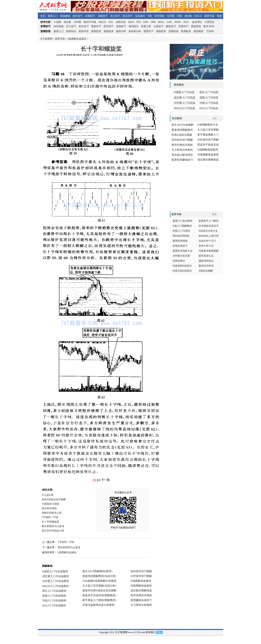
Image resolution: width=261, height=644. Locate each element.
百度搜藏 (101, 55)
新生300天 (209, 26)
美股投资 (173, 31)
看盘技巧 (96, 26)
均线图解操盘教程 (208, 155)
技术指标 (159, 16)
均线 (179, 16)
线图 (57, 22)
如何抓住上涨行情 (209, 236)
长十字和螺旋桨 (50, 522)
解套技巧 (171, 26)
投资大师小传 (206, 246)
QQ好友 (86, 55)
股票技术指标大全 (183, 251)
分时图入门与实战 (185, 103)
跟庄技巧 (78, 16)
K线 (150, 16)
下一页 (105, 480)
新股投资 (109, 31)
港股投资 (161, 31)
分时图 (171, 16)
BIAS (131, 22)
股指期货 (198, 31)
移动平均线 (90, 22)
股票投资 (96, 31)
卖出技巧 (128, 16)
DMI (153, 22)
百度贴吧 (118, 55)
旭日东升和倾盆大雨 (53, 531)
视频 (219, 16)
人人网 (93, 55)
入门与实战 (184, 108)
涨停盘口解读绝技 (182, 155)
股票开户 (149, 31)
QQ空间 (60, 55)
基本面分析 (135, 31)
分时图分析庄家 (181, 256)
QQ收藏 (110, 55)
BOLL (161, 22)
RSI (139, 22)
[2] (99, 480)
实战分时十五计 (207, 241)
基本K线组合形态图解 (54, 499)
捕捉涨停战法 (206, 261)
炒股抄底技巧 (180, 246)
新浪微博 (68, 55)
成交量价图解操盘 (208, 160)
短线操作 (140, 16)
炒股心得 (146, 26)
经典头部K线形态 (182, 271)
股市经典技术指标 (182, 145)
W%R (178, 22)
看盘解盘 (65, 16)
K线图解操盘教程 (208, 150)
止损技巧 (158, 26)
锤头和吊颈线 (49, 508)
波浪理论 (197, 22)
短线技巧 (121, 26)
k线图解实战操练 (77, 39)
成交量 (188, 16)
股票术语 (84, 31)
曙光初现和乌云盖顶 (53, 526)
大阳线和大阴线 (50, 504)
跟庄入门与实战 (209, 92)
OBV (146, 22)
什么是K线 (48, 495)
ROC (186, 22)
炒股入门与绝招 (181, 231)
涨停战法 (134, 26)
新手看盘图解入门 (208, 135)
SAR (169, 22)
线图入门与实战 (184, 92)
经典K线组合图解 (182, 135)
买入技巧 (115, 16)
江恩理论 (209, 22)
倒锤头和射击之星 (52, 513)
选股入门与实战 (209, 98)
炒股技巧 (90, 16)
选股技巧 (103, 16)
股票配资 (186, 31)
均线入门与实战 (209, 103)
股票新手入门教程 (209, 221)
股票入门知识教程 (183, 221)
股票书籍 (209, 16)
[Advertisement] (101, 64)
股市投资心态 (206, 256)
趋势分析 (121, 22)
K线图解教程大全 (208, 125)
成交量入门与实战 (185, 98)
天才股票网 (46, 39)
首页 (43, 16)
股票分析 (121, 31)
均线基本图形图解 (209, 251)
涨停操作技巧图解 (182, 140)
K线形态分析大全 (208, 231)
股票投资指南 (180, 241)
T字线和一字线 (50, 517)
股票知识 (71, 31)
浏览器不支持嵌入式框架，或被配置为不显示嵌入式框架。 (100, 591)
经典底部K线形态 (182, 266)
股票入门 (53, 16)
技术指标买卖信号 (209, 226)
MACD (198, 16)
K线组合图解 (206, 271)
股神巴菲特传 (206, 266)
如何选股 (59, 26)
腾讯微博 (77, 55)
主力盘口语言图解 (208, 130)
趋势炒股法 (179, 261)
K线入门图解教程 (182, 226)
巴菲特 (210, 31)
